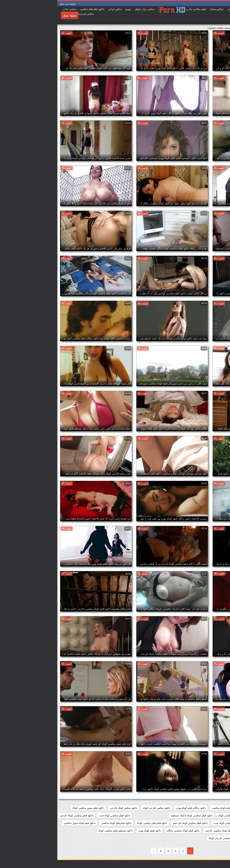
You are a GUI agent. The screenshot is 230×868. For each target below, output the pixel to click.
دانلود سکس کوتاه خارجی (66, 808)
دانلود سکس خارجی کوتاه (99, 808)
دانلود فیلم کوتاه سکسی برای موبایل (206, 831)
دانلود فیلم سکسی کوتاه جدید (57, 815)
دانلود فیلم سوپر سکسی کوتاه (31, 808)
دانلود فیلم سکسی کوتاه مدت (172, 823)
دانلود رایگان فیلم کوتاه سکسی (171, 808)
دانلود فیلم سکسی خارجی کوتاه (209, 815)
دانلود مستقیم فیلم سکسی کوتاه (58, 831)
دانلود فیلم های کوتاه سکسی (59, 823)
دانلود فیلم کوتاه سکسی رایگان (126, 831)
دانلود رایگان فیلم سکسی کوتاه (209, 808)
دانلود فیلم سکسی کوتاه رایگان (209, 823)
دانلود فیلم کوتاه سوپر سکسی (22, 823)
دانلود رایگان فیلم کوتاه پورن (134, 808)
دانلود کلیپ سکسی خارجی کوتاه (169, 838)
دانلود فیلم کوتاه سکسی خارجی (165, 831)
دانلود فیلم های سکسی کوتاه (95, 823)
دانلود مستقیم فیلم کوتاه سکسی (209, 838)
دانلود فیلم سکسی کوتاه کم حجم (133, 823)
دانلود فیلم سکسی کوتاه (174, 815)
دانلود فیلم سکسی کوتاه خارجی (19, 815)
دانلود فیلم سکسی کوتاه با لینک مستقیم (134, 815)
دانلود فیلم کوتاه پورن (92, 831)
